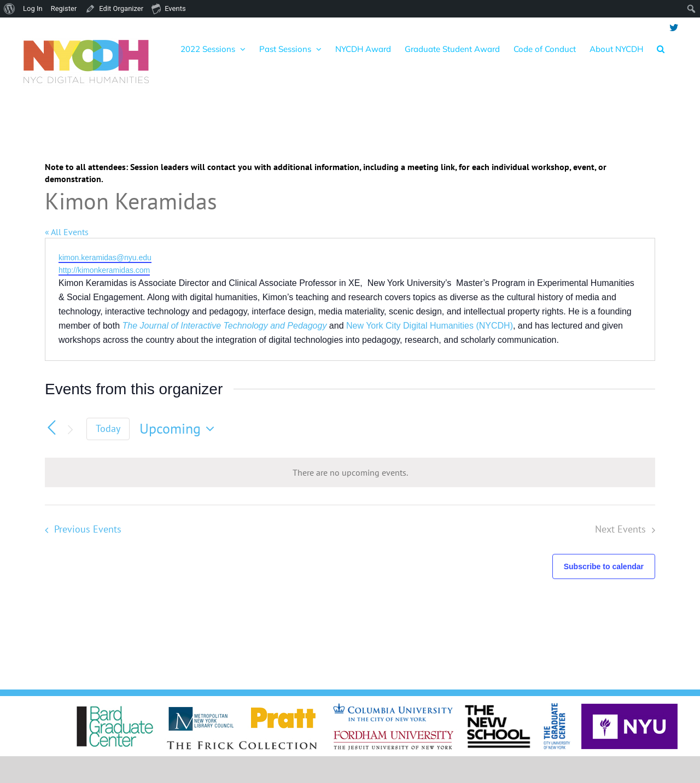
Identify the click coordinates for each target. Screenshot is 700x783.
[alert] (350, 472)
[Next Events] (70, 430)
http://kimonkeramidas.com (104, 270)
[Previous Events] (51, 428)
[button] (661, 49)
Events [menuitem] (168, 8)
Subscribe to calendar (604, 566)
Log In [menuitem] (33, 8)
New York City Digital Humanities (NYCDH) (430, 326)
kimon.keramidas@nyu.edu (105, 258)
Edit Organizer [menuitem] (121, 8)
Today (108, 428)
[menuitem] (10, 9)
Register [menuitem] (64, 8)
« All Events (67, 232)
